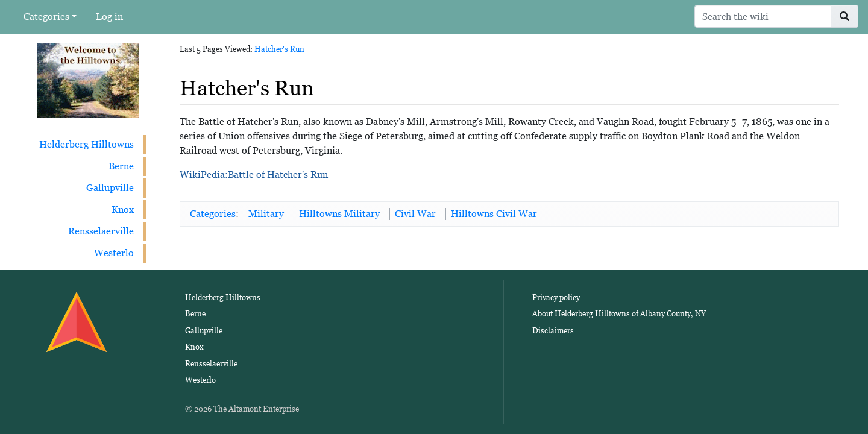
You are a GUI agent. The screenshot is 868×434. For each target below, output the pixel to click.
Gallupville (110, 188)
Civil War (415, 214)
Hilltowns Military (339, 214)
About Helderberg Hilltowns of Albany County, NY (619, 314)
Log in (109, 17)
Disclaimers (553, 331)
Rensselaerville (101, 231)
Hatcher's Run (279, 49)
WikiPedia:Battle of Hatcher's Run (254, 175)
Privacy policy (556, 297)
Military (266, 214)
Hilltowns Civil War (494, 214)
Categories (46, 17)
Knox (123, 209)
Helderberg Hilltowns (86, 144)
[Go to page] (845, 16)
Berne (121, 166)
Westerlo (114, 253)
